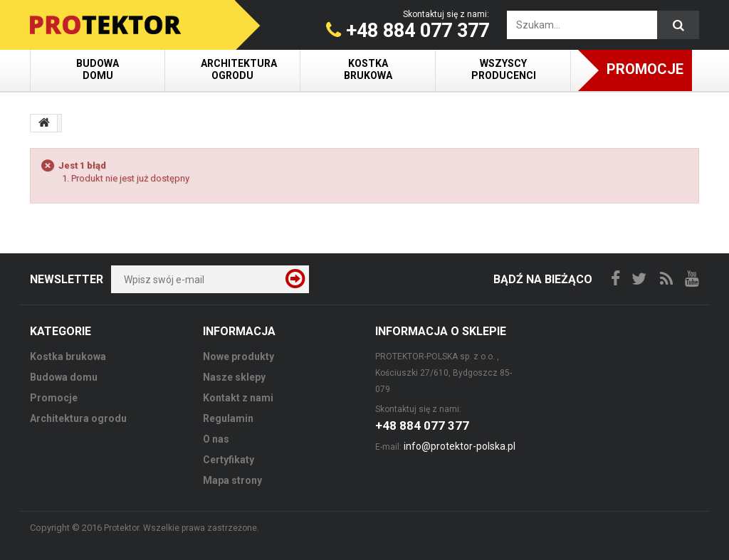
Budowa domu (98, 69)
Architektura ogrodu (239, 69)
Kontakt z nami (238, 398)
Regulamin (228, 418)
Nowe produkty (238, 356)
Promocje (645, 69)
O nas (216, 439)
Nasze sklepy (234, 377)
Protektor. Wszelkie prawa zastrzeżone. (182, 528)
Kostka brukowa (368, 69)
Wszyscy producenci (504, 69)
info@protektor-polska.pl (460, 446)
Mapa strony (232, 480)
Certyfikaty (229, 460)
